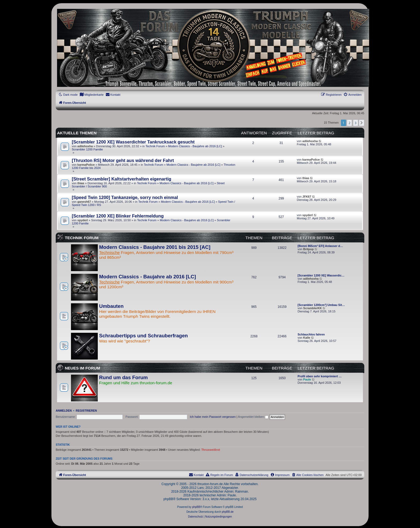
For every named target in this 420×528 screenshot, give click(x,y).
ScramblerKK (313, 308)
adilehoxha (85, 146)
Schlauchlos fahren (311, 334)
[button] (362, 123)
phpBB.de (228, 512)
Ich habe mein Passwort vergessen (213, 417)
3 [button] (356, 123)
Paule (307, 379)
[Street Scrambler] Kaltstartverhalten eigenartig (121, 179)
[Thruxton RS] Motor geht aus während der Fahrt (123, 160)
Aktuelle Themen (77, 133)
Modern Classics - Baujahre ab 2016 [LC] (195, 146)
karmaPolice (86, 165)
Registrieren (86, 411)
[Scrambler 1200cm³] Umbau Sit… (321, 305)
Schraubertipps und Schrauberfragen (143, 336)
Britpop (308, 249)
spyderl (83, 220)
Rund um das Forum (123, 377)
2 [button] (349, 123)
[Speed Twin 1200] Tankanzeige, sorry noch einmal (125, 197)
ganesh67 (84, 202)
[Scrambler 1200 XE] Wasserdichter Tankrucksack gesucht (133, 142)
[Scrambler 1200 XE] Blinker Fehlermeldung (118, 216)
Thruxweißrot (211, 450)
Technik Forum (155, 146)
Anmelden (64, 411)
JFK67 (307, 197)
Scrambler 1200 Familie (87, 149)
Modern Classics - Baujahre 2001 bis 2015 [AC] (155, 247)
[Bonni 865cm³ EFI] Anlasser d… (320, 246)
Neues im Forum (82, 368)
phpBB (196, 507)
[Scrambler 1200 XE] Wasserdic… (321, 275)
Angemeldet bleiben (253, 417)
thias (81, 183)
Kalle (307, 338)
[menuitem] (92, 95)
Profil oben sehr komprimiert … (320, 376)
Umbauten (111, 306)
